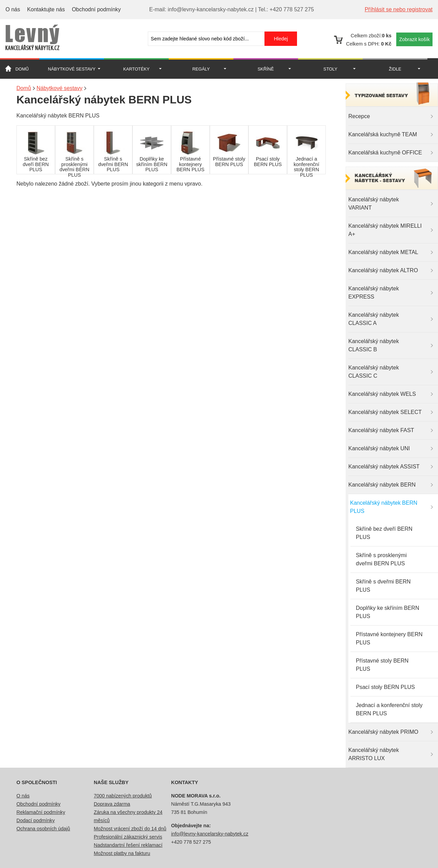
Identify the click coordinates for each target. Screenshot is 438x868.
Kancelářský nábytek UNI (379, 448)
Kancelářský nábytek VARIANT (374, 204)
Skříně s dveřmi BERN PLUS (383, 586)
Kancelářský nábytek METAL (383, 252)
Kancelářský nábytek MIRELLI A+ (385, 230)
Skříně (266, 69)
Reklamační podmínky (41, 812)
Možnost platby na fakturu (122, 853)
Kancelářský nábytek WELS (382, 394)
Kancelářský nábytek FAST (381, 430)
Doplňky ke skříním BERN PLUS (388, 612)
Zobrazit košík (414, 39)
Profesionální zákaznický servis (128, 837)
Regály (201, 69)
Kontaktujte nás (46, 9)
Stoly (330, 69)
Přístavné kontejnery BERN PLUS (389, 638)
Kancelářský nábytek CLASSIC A (374, 319)
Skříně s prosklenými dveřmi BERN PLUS (381, 559)
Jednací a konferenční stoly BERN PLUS (389, 709)
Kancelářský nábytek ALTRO (383, 270)
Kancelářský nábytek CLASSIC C (374, 372)
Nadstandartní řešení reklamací (128, 845)
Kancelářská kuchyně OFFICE (385, 153)
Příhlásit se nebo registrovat (399, 9)
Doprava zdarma (112, 804)
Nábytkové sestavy (72, 69)
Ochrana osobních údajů (43, 829)
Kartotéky (136, 69)
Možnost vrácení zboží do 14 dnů (130, 829)
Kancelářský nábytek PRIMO (383, 732)
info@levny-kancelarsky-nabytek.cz (210, 834)
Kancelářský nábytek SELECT (385, 412)
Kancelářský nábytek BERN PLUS (384, 507)
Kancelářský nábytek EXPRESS (374, 293)
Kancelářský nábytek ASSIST (384, 467)
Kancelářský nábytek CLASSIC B (374, 345)
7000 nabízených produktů (123, 796)
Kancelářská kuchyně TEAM (383, 134)
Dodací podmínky (36, 820)
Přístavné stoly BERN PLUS (382, 665)
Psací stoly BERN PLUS (385, 687)
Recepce (359, 116)
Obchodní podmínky (96, 9)
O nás (13, 9)
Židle (395, 69)
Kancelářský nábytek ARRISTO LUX (374, 754)
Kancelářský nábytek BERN (382, 485)
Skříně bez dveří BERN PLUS (384, 533)
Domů (22, 69)
